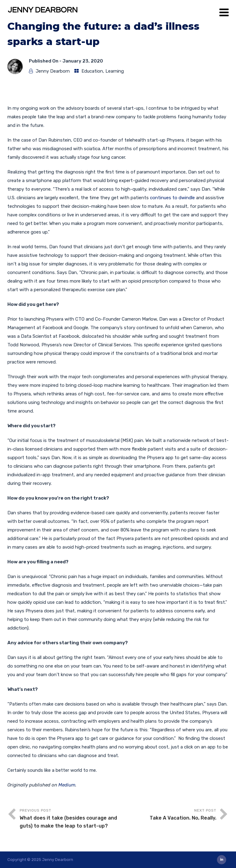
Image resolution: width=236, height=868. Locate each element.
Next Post (167, 815)
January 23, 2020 (83, 61)
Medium (67, 785)
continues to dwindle (172, 198)
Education (92, 71)
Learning (115, 71)
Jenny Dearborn (53, 71)
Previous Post (69, 819)
